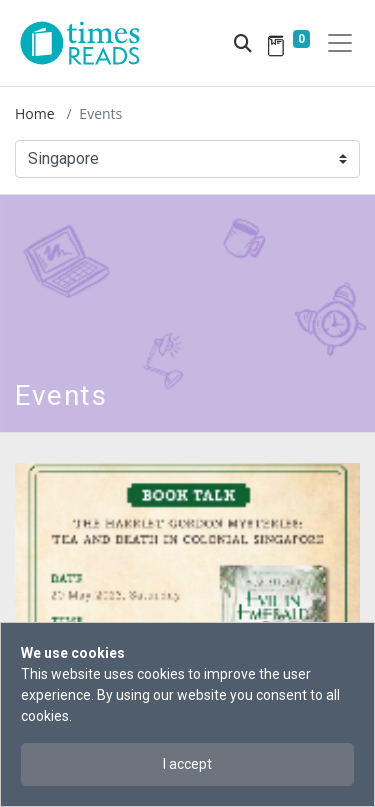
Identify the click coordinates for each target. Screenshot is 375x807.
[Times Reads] (88, 43)
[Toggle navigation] (340, 43)
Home (35, 113)
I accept (187, 764)
